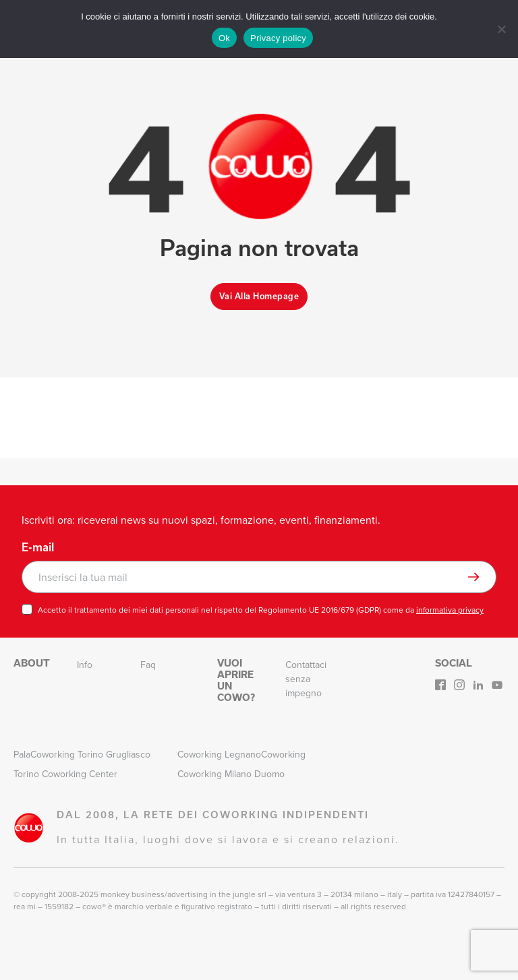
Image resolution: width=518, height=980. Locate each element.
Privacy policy (278, 38)
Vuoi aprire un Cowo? (236, 680)
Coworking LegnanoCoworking (241, 755)
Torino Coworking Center (65, 774)
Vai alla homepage (259, 296)
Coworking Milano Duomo (231, 774)
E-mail (38, 547)
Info (85, 665)
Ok (224, 38)
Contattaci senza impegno (306, 679)
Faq (148, 665)
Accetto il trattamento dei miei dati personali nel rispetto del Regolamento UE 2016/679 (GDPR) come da (261, 610)
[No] (501, 29)
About (32, 663)
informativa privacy (450, 610)
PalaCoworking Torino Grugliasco (82, 755)
